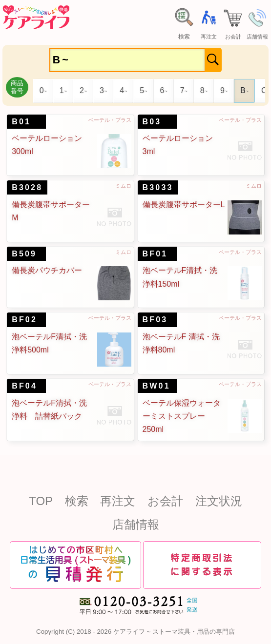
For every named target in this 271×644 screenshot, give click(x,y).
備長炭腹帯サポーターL (184, 205)
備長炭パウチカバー (47, 270)
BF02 (24, 320)
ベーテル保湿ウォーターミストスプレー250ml (182, 416)
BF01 (155, 254)
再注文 (118, 501)
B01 (21, 122)
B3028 (27, 187)
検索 (77, 501)
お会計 (165, 501)
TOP (41, 501)
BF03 (155, 320)
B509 (24, 254)
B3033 (158, 187)
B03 (152, 122)
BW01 (156, 386)
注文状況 (219, 501)
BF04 (24, 386)
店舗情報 (136, 524)
